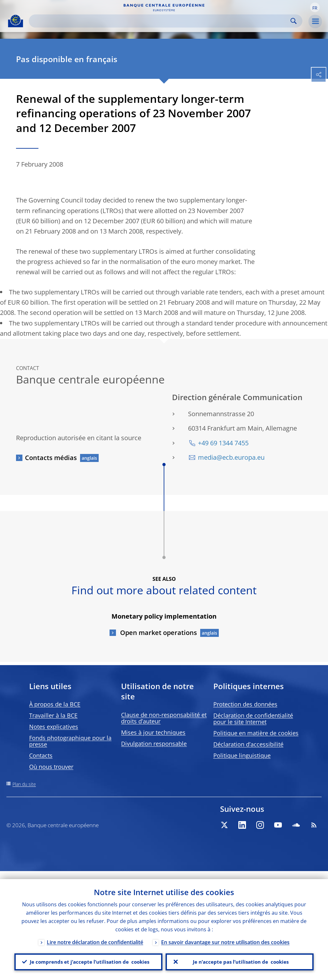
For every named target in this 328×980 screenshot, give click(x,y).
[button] (315, 7)
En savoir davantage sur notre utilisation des (225, 934)
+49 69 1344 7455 (223, 443)
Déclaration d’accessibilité (248, 744)
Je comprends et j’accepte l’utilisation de (88, 958)
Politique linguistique (242, 755)
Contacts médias (51, 458)
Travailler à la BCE (53, 715)
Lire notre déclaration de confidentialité (95, 934)
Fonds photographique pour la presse (70, 741)
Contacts (41, 755)
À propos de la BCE (55, 704)
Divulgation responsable (154, 744)
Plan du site (24, 784)
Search (294, 21)
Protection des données (245, 704)
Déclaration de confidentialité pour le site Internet (253, 719)
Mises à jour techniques (153, 732)
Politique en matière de (256, 733)
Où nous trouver (51, 767)
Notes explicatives (54, 727)
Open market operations (158, 633)
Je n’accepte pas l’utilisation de (240, 958)
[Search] (160, 21)
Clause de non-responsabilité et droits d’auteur (164, 718)
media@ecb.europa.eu (231, 457)
